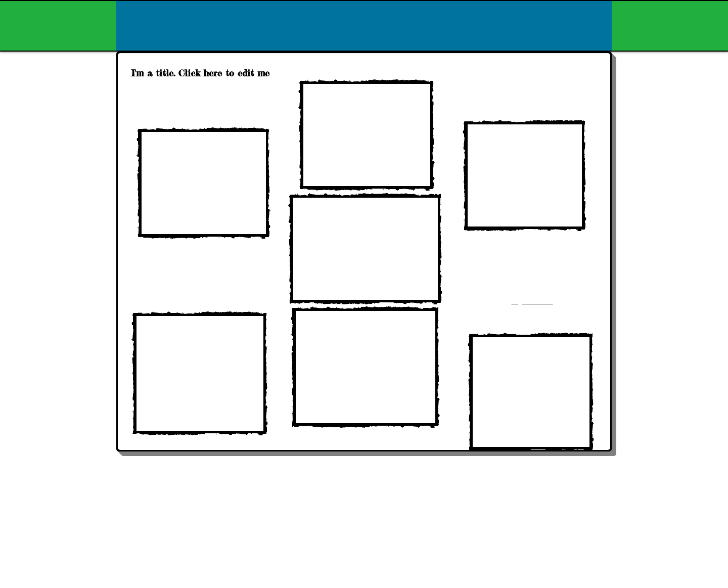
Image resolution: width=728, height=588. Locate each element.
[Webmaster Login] (588, 510)
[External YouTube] (203, 183)
